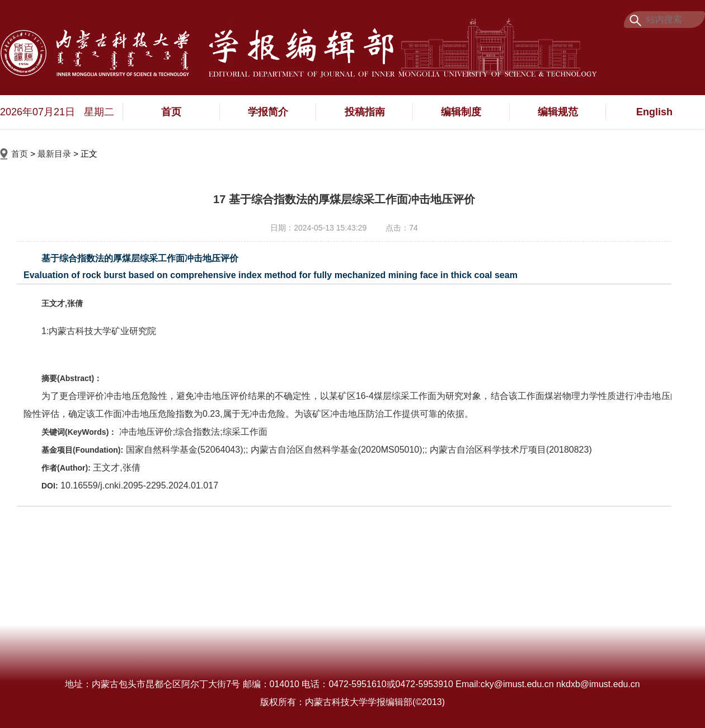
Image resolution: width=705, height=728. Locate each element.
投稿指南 (365, 112)
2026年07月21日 (37, 112)
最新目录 (54, 154)
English (654, 112)
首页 (171, 112)
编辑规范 (558, 112)
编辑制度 (461, 112)
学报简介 (268, 112)
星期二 (99, 112)
